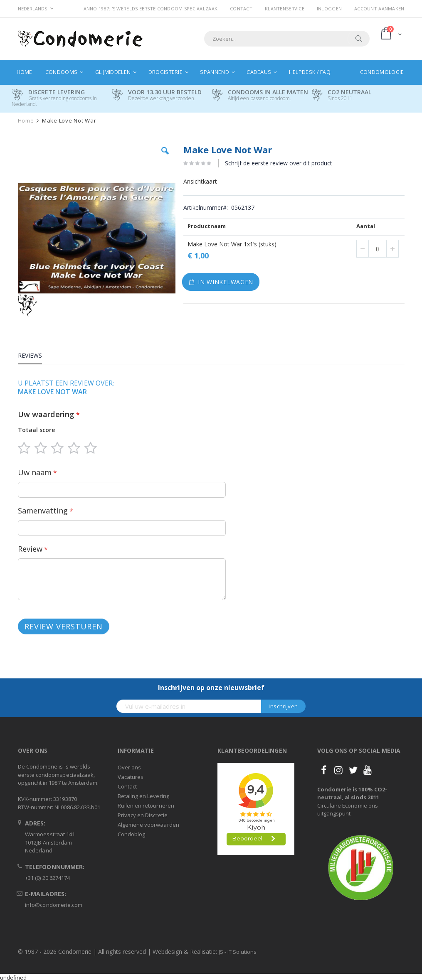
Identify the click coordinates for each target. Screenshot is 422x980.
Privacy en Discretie (143, 815)
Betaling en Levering (143, 796)
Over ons (130, 767)
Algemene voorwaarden (148, 825)
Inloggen (329, 9)
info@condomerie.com (54, 905)
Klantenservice (285, 9)
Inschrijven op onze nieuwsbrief (211, 688)
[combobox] (287, 39)
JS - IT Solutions (238, 952)
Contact (241, 9)
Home (26, 121)
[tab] (36, 357)
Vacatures (131, 777)
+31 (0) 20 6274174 (47, 878)
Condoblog (132, 834)
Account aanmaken (379, 9)
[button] (165, 157)
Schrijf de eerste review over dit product (279, 163)
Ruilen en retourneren (146, 806)
